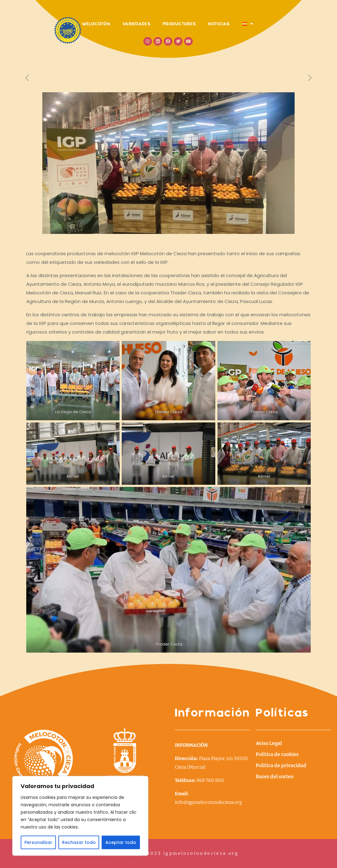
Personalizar (38, 842)
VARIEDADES (137, 24)
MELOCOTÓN (96, 24)
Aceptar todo (121, 842)
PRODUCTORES (179, 24)
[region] (80, 816)
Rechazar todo (79, 842)
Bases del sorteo (275, 777)
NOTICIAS (219, 24)
